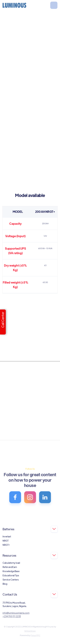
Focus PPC (36, 635)
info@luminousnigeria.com (16, 613)
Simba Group (30, 631)
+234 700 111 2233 (12, 616)
